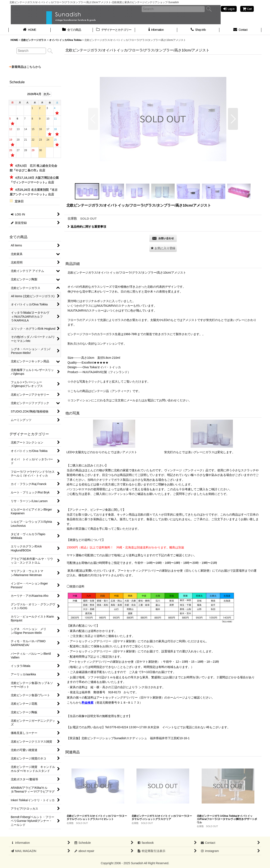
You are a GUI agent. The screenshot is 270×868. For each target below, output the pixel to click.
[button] (93, 119)
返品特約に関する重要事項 (87, 227)
